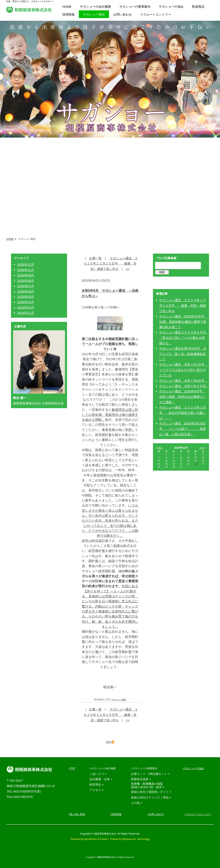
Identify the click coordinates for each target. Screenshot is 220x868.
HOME (10, 239)
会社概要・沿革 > (101, 779)
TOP (73, 768)
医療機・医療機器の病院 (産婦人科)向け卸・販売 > (148, 785)
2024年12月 (26, 313)
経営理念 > (97, 785)
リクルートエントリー (199, 814)
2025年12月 (26, 264)
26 (195, 464)
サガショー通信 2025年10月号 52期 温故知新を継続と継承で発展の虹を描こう (183, 322)
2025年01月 (26, 307)
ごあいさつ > (98, 774)
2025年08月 (26, 281)
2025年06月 (26, 291)
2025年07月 (26, 286)
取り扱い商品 (78, 814)
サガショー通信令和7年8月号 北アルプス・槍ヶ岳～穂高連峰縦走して (183, 354)
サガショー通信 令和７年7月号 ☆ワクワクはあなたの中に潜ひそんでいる (186, 370)
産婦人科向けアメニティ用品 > (151, 797)
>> (128, 269)
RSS (108, 742)
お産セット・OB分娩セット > (150, 774)
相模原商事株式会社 (29, 10)
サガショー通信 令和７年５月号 (184, 386)
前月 (160, 448)
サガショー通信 (119, 700)
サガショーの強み (194, 768)
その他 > (137, 803)
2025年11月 (26, 270)
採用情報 (116, 814)
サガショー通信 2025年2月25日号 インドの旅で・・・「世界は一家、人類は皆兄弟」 (183, 429)
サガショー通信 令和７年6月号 (183, 381)
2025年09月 (26, 275)
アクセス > (97, 790)
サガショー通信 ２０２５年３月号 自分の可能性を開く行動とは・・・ (183, 413)
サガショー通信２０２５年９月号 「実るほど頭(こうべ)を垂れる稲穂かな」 (184, 338)
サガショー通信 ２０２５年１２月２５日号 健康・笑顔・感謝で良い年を (111, 264)
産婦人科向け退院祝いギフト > (151, 792)
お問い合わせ (156, 814)
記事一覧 (95, 258)
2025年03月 (26, 302)
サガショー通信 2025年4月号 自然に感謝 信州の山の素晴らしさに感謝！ (183, 397)
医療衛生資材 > (141, 779)
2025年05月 (26, 297)
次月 (202, 448)
